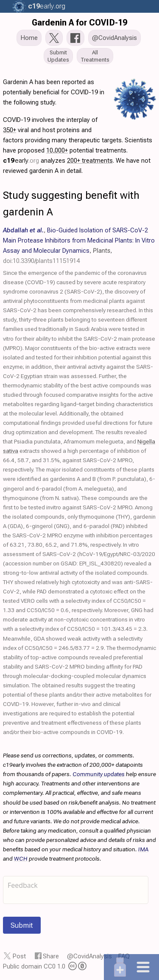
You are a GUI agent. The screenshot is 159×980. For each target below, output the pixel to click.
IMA (143, 849)
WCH (21, 859)
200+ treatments (90, 161)
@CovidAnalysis (89, 956)
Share (51, 956)
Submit (22, 925)
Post (19, 956)
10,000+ (57, 150)
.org (47, 6)
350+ (10, 130)
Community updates (99, 774)
